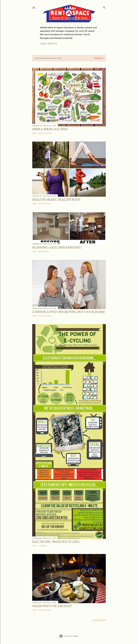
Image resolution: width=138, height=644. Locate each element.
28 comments (44, 251)
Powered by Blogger (69, 636)
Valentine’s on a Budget (52, 606)
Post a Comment (45, 133)
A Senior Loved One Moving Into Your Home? (69, 312)
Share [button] (34, 133)
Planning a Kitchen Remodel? (57, 247)
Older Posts (99, 620)
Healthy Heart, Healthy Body (56, 199)
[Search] (104, 7)
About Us (52, 44)
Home (43, 44)
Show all (99, 58)
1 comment (42, 546)
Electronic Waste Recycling (56, 542)
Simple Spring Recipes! (50, 129)
